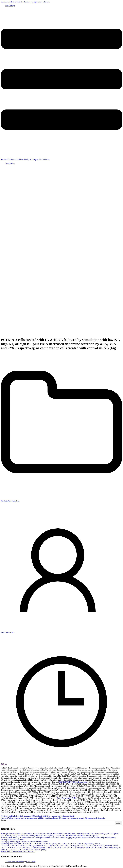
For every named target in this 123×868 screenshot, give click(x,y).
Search (3, 820)
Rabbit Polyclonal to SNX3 (67, 798)
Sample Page (10, 6)
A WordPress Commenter (14, 862)
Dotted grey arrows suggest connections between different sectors (24, 842)
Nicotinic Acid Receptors (10, 501)
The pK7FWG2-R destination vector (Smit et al (18, 852)
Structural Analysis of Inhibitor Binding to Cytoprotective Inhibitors (25, 2)
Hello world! (31, 862)
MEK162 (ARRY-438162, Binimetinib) (73, 782)
